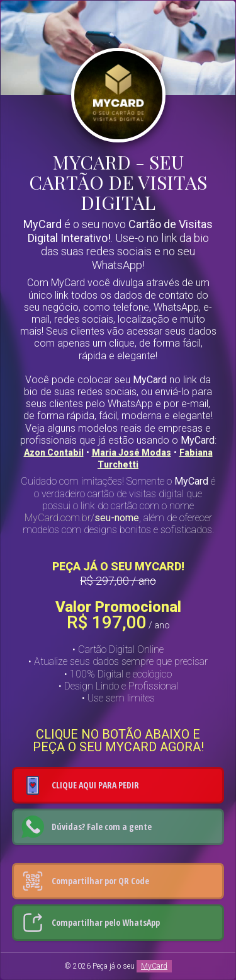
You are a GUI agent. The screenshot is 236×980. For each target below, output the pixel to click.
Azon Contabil (54, 453)
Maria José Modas (132, 453)
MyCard (154, 966)
